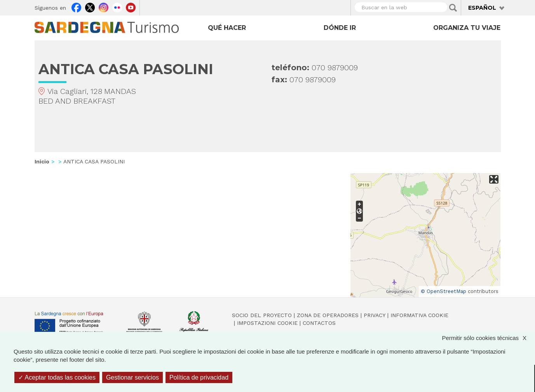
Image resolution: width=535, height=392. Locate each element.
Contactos (319, 323)
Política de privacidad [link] (199, 377)
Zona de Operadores (328, 315)
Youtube (131, 7)
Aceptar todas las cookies (57, 377)
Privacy (375, 315)
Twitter (90, 7)
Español (482, 8)
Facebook (76, 7)
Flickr (117, 7)
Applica (453, 8)
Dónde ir (340, 28)
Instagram (104, 7)
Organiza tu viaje (467, 28)
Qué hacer (227, 28)
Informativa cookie (419, 315)
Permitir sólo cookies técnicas (488, 338)
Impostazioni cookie (267, 323)
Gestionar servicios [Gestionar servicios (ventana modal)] (132, 377)
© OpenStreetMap (444, 291)
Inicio (42, 161)
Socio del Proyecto (262, 315)
